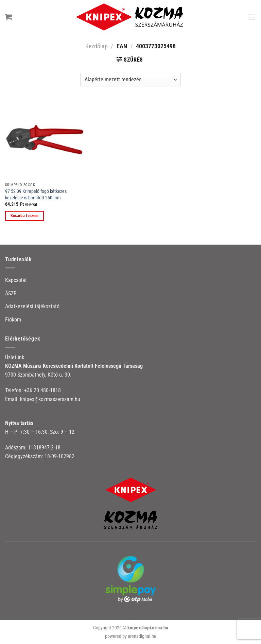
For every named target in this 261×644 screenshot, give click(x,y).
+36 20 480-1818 (42, 390)
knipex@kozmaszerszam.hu (50, 399)
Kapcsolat (16, 280)
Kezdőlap (97, 46)
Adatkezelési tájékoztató (32, 306)
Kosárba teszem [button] (25, 216)
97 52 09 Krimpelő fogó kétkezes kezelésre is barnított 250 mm (36, 195)
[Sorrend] (130, 80)
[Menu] (252, 17)
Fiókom (13, 320)
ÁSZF (11, 293)
